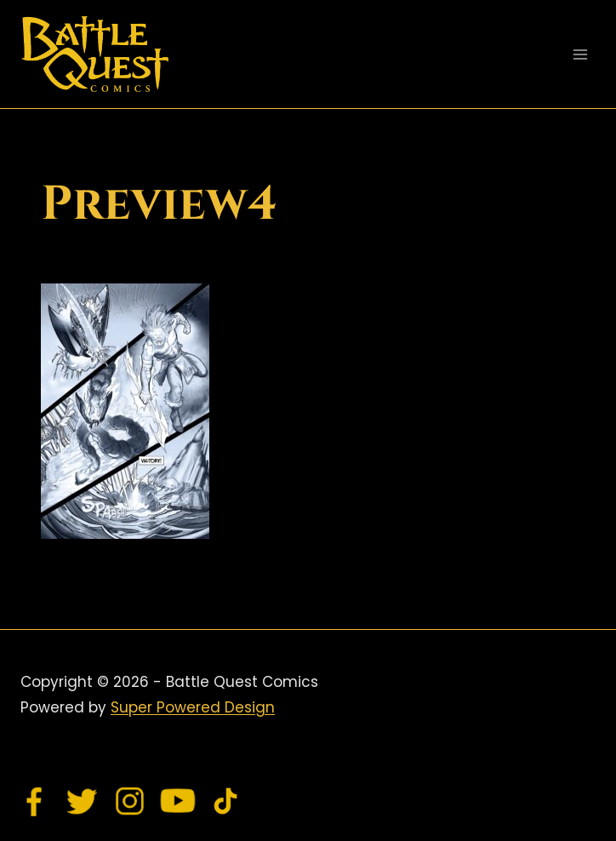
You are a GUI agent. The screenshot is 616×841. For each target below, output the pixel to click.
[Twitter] (83, 801)
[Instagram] (130, 801)
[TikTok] (225, 801)
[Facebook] (35, 801)
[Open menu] (580, 54)
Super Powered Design (193, 707)
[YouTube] (178, 801)
